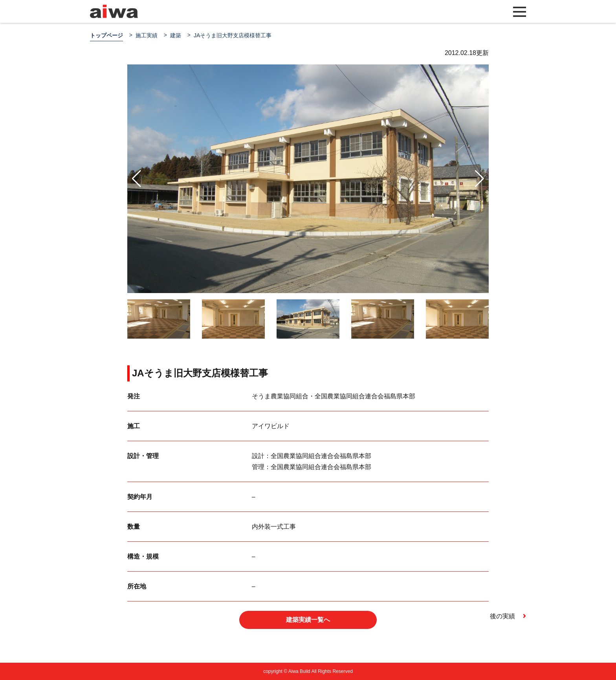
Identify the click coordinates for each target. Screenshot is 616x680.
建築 (176, 36)
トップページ (106, 36)
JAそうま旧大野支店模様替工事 (233, 36)
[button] (479, 179)
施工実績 (147, 36)
